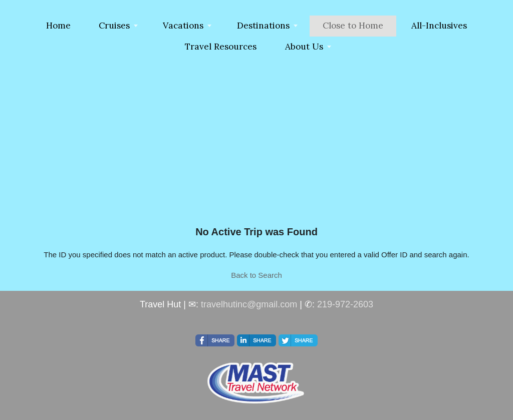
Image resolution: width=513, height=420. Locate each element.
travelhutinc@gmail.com (249, 304)
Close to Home (353, 26)
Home (58, 26)
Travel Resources (221, 47)
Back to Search (256, 275)
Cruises (114, 26)
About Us (304, 47)
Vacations (183, 26)
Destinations (263, 26)
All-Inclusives (439, 26)
